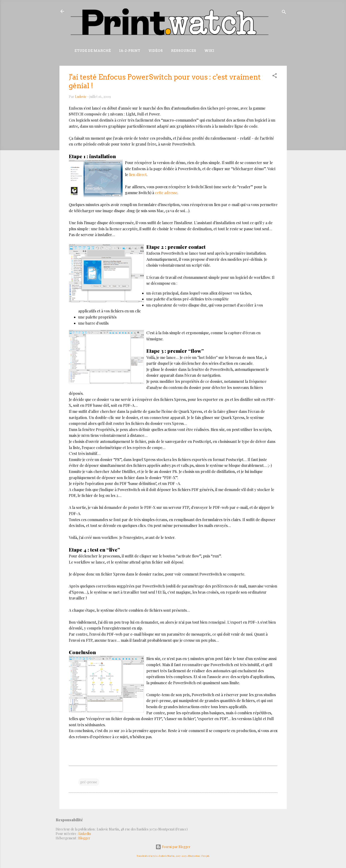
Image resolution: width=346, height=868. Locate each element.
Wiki (209, 51)
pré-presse (89, 782)
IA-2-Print (130, 51)
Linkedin (85, 834)
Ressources (184, 51)
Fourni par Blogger (173, 847)
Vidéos (156, 51)
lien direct (138, 175)
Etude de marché (93, 51)
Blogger (84, 838)
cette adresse (166, 193)
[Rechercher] (284, 13)
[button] (275, 76)
